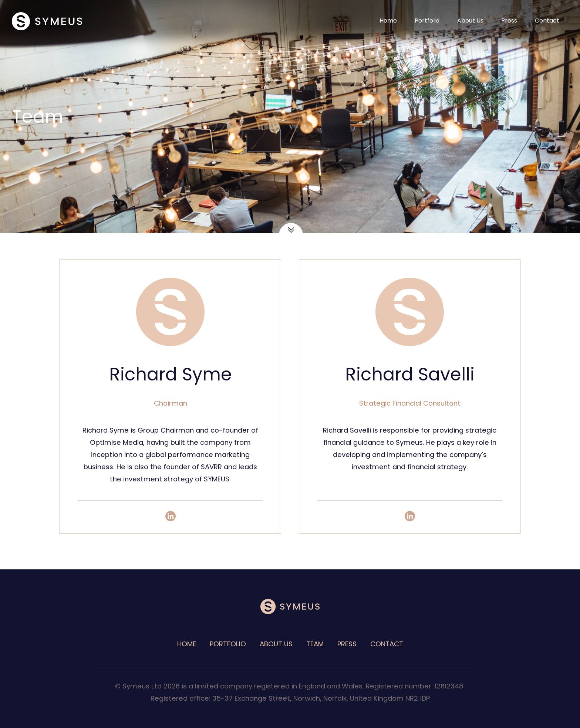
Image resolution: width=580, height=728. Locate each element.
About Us (470, 21)
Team (315, 644)
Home (388, 21)
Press (509, 21)
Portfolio (427, 21)
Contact (547, 21)
